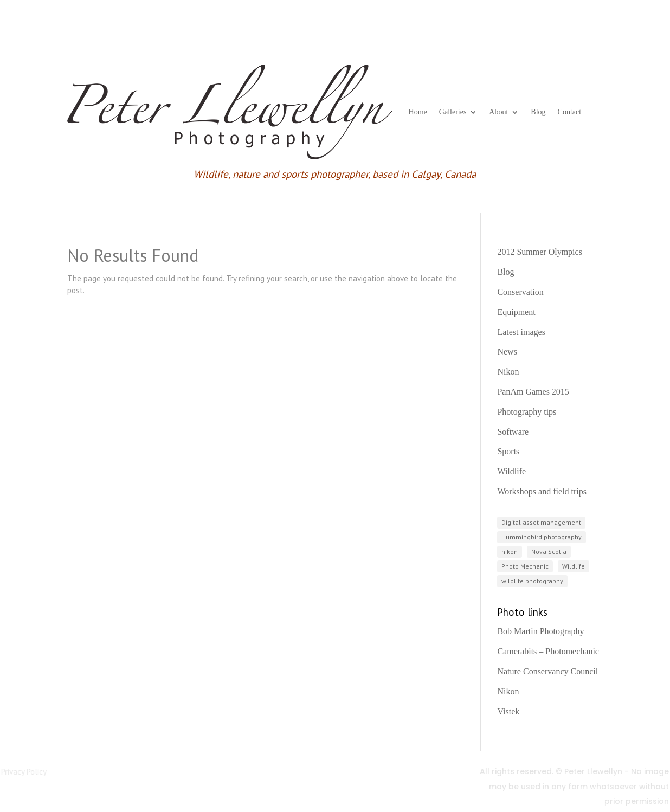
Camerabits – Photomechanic (548, 651)
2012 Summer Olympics (539, 252)
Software (513, 432)
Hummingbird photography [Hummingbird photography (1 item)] (542, 537)
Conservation (520, 292)
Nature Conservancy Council (547, 671)
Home (418, 112)
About (498, 112)
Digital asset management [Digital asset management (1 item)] (541, 522)
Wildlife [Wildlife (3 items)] (574, 566)
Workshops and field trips (542, 491)
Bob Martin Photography (540, 631)
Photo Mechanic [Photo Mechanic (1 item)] (525, 566)
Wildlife (511, 471)
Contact (570, 112)
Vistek (508, 711)
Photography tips (527, 412)
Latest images (521, 332)
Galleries (453, 112)
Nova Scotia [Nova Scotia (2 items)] (549, 552)
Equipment (516, 312)
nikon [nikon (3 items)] (510, 552)
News (507, 352)
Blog (538, 112)
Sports (508, 451)
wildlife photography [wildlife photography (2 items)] (532, 581)
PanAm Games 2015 (533, 392)
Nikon (508, 372)
